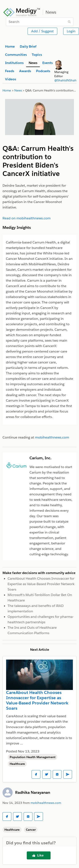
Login (71, 31)
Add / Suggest (42, 31)
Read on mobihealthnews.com (27, 218)
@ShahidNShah (65, 80)
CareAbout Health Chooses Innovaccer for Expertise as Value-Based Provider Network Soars (41, 584)
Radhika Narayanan (33, 792)
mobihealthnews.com (46, 803)
